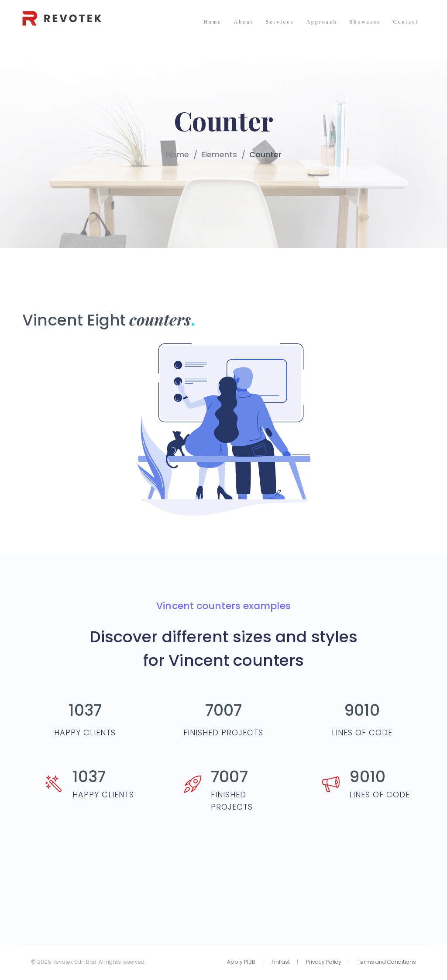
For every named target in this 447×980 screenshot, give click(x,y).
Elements (219, 154)
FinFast (281, 962)
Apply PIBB (241, 962)
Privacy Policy (324, 962)
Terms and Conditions (387, 962)
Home (177, 154)
